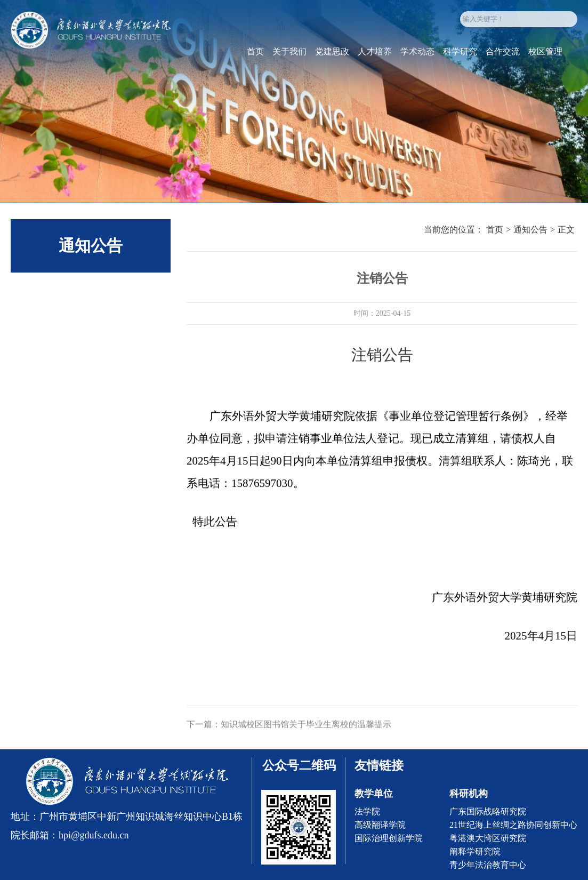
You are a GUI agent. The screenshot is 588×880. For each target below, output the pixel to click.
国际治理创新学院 (389, 838)
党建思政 (332, 55)
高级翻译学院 (380, 825)
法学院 (367, 811)
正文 (566, 231)
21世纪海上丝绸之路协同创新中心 (513, 825)
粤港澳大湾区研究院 (488, 838)
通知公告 (530, 231)
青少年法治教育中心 (488, 865)
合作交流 (503, 55)
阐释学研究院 (475, 851)
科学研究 (460, 55)
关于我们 (289, 55)
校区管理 (545, 55)
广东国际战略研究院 (488, 811)
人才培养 (375, 55)
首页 (255, 55)
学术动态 (417, 55)
